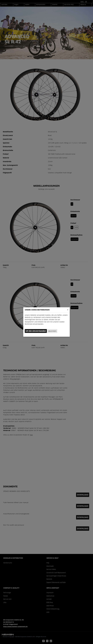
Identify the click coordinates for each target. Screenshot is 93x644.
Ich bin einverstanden (36, 331)
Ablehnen (52, 331)
